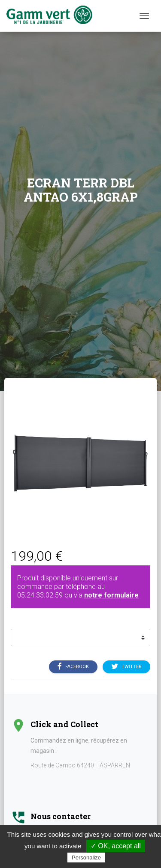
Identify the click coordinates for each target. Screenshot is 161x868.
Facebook (73, 667)
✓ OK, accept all (116, 846)
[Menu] (144, 16)
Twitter (126, 667)
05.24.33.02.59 (40, 595)
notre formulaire (111, 595)
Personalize (86, 858)
